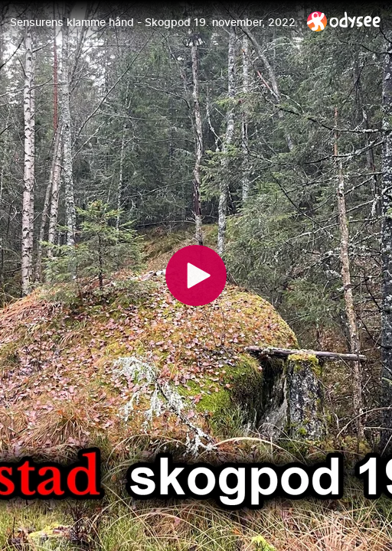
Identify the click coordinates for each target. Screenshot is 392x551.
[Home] (344, 21)
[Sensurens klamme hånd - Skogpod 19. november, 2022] (152, 22)
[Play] (196, 275)
